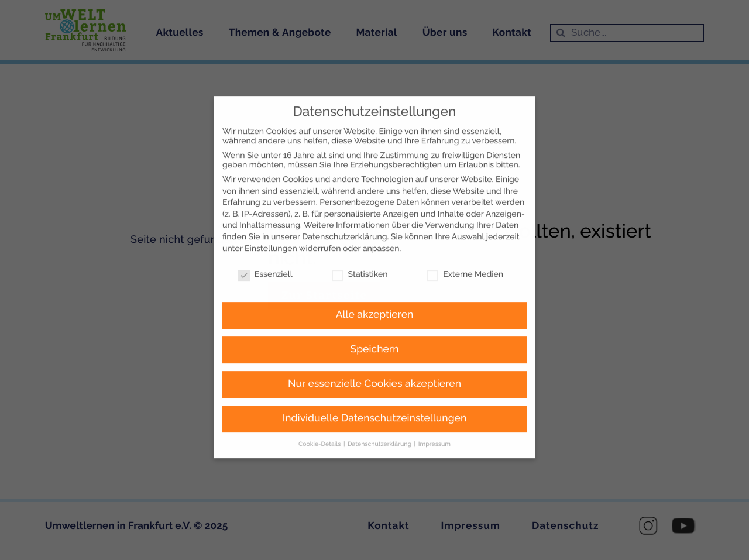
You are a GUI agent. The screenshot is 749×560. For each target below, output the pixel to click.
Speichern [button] (375, 331)
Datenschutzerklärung (344, 218)
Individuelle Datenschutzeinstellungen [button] (375, 400)
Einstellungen (271, 230)
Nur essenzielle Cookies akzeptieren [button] (374, 365)
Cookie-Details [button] (320, 425)
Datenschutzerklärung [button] (380, 425)
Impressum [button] (434, 425)
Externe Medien (465, 256)
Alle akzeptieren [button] (375, 296)
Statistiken (360, 256)
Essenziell (265, 256)
